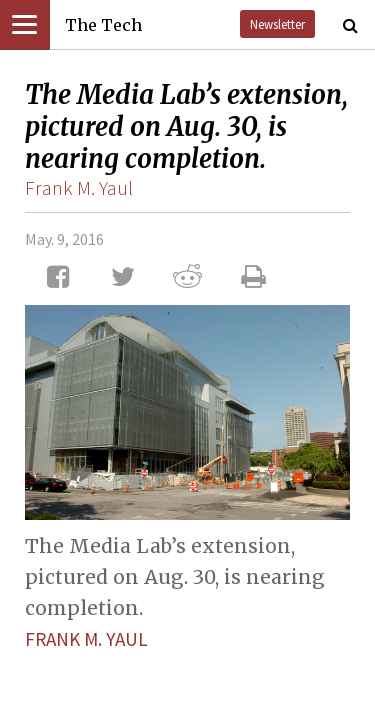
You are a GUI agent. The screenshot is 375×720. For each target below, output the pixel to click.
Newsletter (277, 24)
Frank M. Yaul (79, 187)
